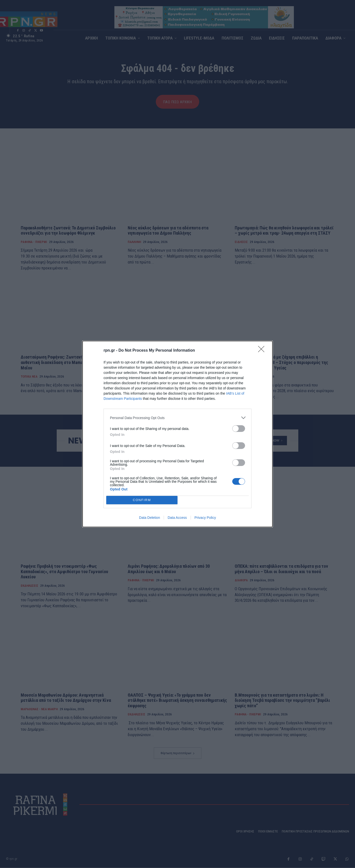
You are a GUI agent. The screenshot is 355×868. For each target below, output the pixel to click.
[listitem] (177, 418)
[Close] (263, 351)
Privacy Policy (205, 518)
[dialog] (177, 434)
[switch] (239, 429)
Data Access (177, 518)
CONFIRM (142, 500)
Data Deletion (150, 518)
